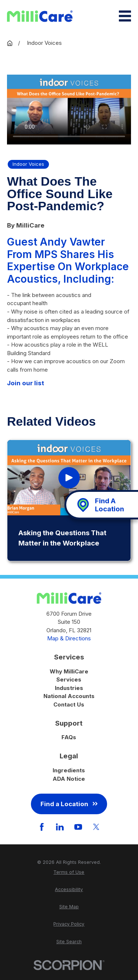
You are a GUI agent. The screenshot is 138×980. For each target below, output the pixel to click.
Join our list (26, 383)
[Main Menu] (125, 16)
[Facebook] (42, 827)
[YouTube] (78, 827)
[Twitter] (96, 827)
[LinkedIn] (60, 827)
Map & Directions (69, 638)
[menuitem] (69, 872)
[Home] (40, 16)
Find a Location (69, 804)
